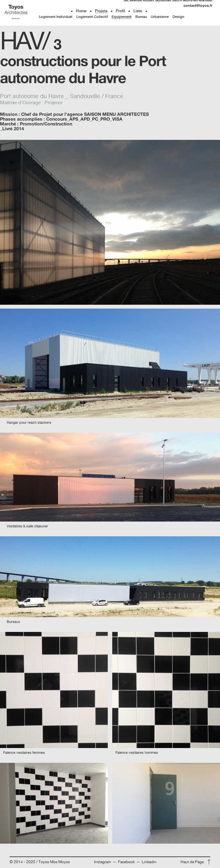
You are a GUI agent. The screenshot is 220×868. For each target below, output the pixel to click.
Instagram (103, 862)
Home (81, 11)
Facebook (127, 862)
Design (178, 17)
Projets (101, 11)
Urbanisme (160, 17)
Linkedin (149, 862)
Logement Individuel (56, 17)
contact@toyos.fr (198, 5)
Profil (120, 11)
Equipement (122, 17)
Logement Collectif (92, 17)
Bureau (141, 17)
